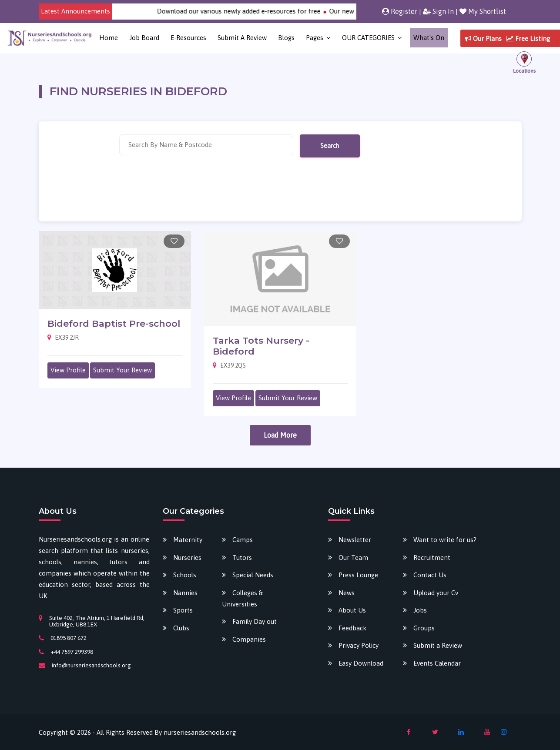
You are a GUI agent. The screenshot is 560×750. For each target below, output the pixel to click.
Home (109, 38)
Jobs (420, 610)
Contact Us (430, 575)
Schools (185, 575)
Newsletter (355, 540)
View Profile (68, 370)
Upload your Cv (436, 593)
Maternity (188, 540)
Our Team (353, 557)
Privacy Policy (359, 645)
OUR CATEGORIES (368, 38)
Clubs (181, 628)
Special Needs (253, 575)
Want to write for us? (445, 540)
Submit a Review (242, 38)
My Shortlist (483, 11)
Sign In (438, 11)
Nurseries (187, 557)
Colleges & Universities (242, 598)
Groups (424, 628)
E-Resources (188, 38)
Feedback (352, 628)
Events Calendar (437, 663)
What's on (429, 38)
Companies (249, 639)
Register (400, 11)
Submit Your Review (122, 370)
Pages (315, 38)
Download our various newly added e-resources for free (246, 11)
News (347, 593)
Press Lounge (358, 575)
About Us (352, 610)
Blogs (286, 38)
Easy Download (361, 663)
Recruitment (432, 557)
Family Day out (255, 621)
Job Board (144, 38)
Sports (183, 610)
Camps (243, 540)
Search (330, 146)
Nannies (185, 593)
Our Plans (483, 39)
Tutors (242, 557)
